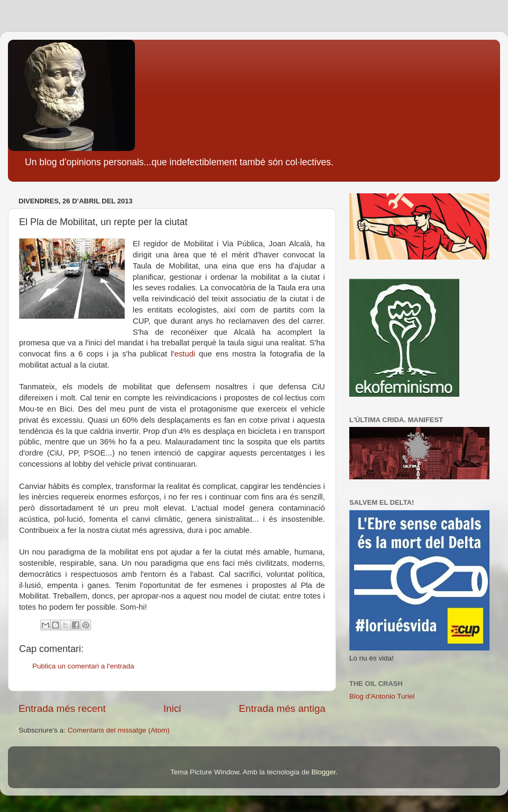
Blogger (323, 772)
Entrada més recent (62, 708)
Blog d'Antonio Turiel (382, 696)
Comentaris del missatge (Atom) (119, 730)
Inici (173, 708)
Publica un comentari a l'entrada (83, 666)
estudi (185, 354)
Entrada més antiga (282, 708)
